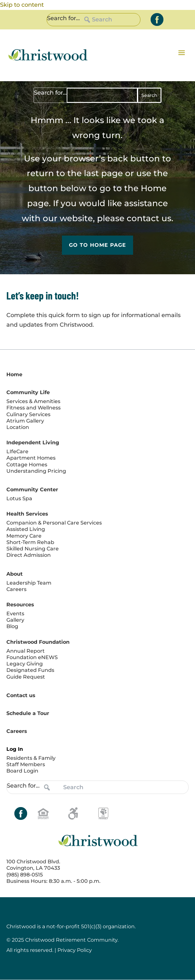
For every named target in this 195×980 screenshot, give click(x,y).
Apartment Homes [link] (31, 458)
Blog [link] (12, 627)
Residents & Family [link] (31, 758)
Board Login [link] (22, 771)
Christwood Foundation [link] (38, 642)
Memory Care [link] (24, 536)
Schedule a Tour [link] (28, 713)
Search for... (63, 18)
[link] (157, 19)
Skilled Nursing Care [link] (33, 549)
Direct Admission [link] (29, 555)
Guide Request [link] (26, 677)
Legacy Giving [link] (25, 664)
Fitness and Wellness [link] (34, 408)
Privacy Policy (75, 950)
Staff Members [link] (26, 764)
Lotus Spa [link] (19, 498)
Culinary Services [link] (28, 414)
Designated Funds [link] (30, 670)
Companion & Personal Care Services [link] (54, 523)
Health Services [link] (27, 514)
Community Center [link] (32, 490)
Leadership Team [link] (29, 583)
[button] (182, 52)
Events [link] (15, 614)
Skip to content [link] (22, 5)
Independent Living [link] (33, 443)
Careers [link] (16, 589)
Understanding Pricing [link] (36, 471)
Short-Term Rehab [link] (30, 542)
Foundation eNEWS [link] (32, 657)
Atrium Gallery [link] (25, 421)
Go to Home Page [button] (97, 245)
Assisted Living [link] (26, 529)
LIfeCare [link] (17, 452)
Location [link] (18, 427)
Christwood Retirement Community (71, 940)
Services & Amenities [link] (33, 402)
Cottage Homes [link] (27, 465)
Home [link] (154, 188)
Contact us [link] (21, 695)
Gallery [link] (15, 620)
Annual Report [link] (26, 651)
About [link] (15, 574)
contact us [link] (149, 218)
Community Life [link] (28, 393)
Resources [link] (20, 605)
